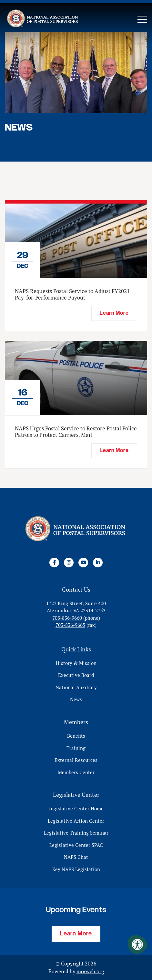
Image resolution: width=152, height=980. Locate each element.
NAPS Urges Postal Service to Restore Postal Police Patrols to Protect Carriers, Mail (76, 432)
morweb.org (90, 971)
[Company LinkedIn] (98, 563)
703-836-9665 (70, 625)
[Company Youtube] (83, 563)
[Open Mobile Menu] (142, 19)
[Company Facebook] (54, 563)
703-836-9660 (67, 618)
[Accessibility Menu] (137, 944)
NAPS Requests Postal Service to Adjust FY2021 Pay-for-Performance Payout (72, 294)
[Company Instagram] (69, 563)
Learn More (76, 934)
